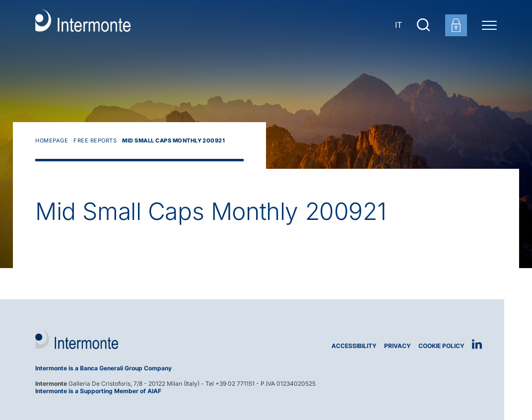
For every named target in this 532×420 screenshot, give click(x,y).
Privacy (398, 346)
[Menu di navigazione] (489, 25)
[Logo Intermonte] (147, 339)
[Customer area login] (456, 25)
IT (399, 25)
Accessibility (354, 346)
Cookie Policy (441, 346)
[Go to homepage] (83, 25)
